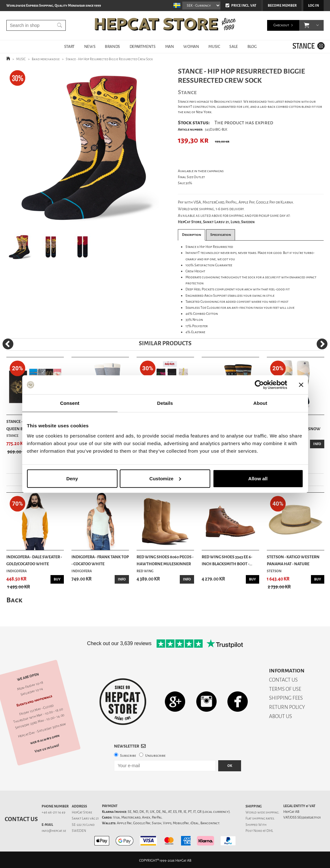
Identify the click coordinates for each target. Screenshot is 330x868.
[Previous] (8, 344)
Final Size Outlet (191, 177)
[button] (307, 25)
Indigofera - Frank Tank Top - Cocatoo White (100, 560)
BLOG (252, 46)
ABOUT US (280, 716)
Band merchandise (46, 59)
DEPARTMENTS (143, 46)
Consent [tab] (70, 403)
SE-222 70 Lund (83, 825)
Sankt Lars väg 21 (85, 818)
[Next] (322, 344)
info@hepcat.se (54, 831)
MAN (170, 46)
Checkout (281, 25)
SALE (233, 46)
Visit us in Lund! (47, 748)
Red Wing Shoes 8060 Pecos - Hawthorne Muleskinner (165, 560)
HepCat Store (82, 812)
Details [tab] (165, 403)
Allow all (258, 478)
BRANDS (112, 46)
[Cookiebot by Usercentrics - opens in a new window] (259, 385)
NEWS (90, 46)
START (69, 46)
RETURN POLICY (287, 707)
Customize (165, 478)
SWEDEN (79, 831)
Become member (282, 6)
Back (14, 600)
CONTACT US (283, 680)
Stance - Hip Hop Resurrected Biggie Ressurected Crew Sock (109, 59)
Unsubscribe (155, 756)
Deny (72, 478)
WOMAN (191, 46)
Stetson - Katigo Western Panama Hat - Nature (293, 560)
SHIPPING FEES (286, 698)
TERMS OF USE (285, 689)
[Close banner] (301, 385)
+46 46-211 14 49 (54, 812)
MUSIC (214, 46)
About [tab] (260, 403)
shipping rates (263, 818)
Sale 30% (185, 183)
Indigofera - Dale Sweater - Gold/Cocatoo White (34, 560)
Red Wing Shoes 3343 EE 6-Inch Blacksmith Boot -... (227, 560)
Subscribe (128, 756)
